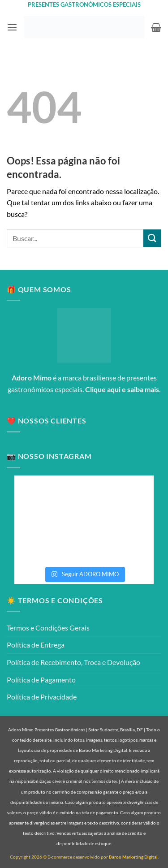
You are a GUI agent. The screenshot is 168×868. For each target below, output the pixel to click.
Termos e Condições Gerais (48, 628)
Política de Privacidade (42, 697)
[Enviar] (152, 238)
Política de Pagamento (41, 680)
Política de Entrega (36, 645)
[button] (12, 27)
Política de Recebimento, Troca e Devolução (73, 662)
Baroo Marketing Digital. (134, 857)
